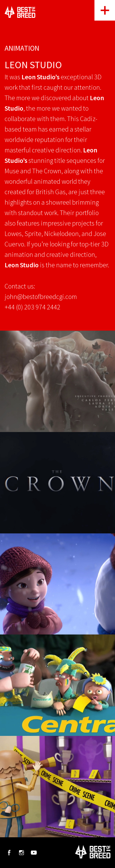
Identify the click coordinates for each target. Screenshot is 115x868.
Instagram (21, 853)
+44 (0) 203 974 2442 (33, 307)
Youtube (34, 853)
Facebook (9, 853)
